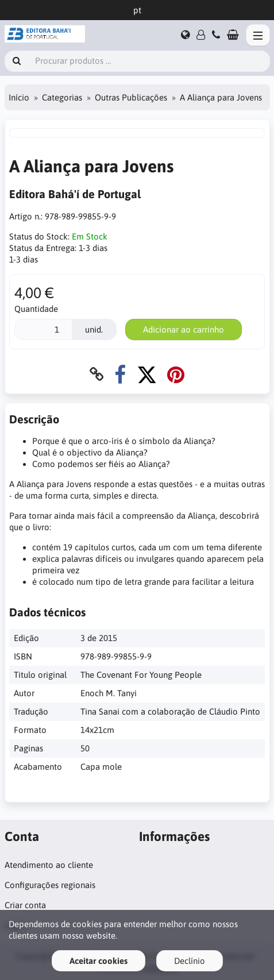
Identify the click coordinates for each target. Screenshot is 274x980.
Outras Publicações (131, 97)
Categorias (62, 97)
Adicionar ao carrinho (184, 329)
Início (19, 97)
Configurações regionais (50, 885)
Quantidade (36, 309)
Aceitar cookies (99, 961)
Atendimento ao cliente (49, 865)
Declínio (190, 961)
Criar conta (25, 905)
